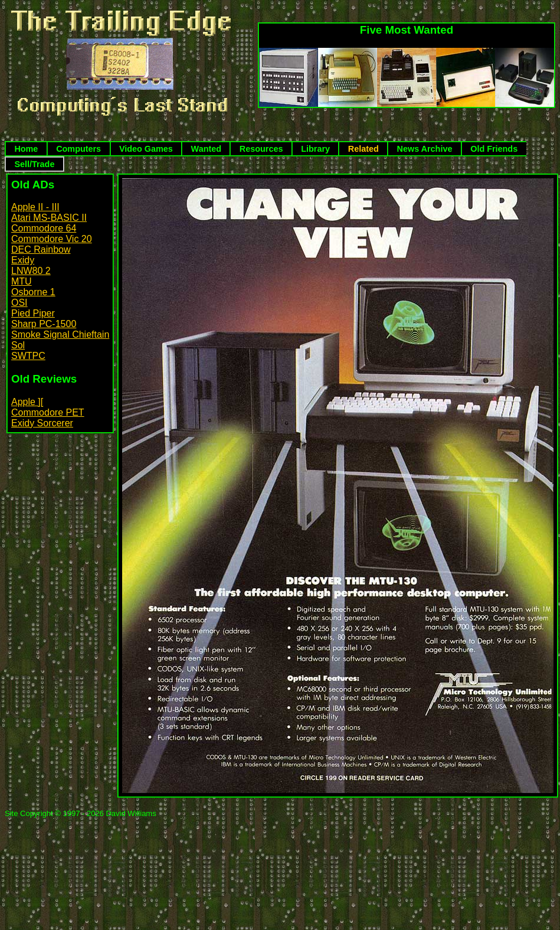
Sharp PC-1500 (44, 324)
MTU (22, 281)
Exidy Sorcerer (42, 423)
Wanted (206, 149)
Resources (261, 149)
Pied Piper (33, 313)
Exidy (23, 260)
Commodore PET (48, 412)
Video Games (146, 149)
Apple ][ (27, 402)
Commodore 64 (44, 228)
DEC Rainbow (41, 249)
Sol (18, 345)
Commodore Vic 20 (52, 239)
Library (315, 149)
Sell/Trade (34, 164)
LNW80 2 (31, 271)
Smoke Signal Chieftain (60, 335)
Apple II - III (35, 207)
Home (26, 149)
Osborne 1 (33, 292)
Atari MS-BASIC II (49, 218)
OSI (19, 303)
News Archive (425, 149)
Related (363, 149)
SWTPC (28, 356)
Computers (78, 149)
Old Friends (494, 149)
